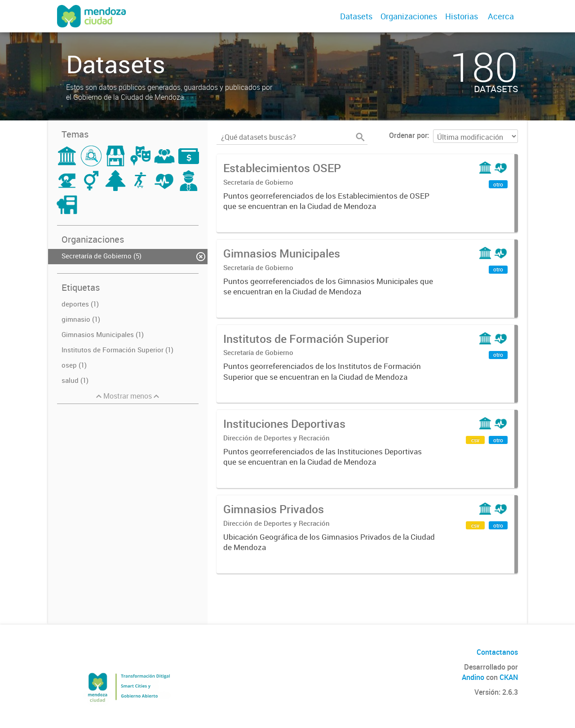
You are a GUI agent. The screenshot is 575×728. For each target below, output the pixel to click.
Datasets (356, 16)
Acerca (501, 16)
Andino (473, 677)
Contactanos (497, 652)
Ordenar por (408, 135)
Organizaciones (409, 16)
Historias (462, 16)
